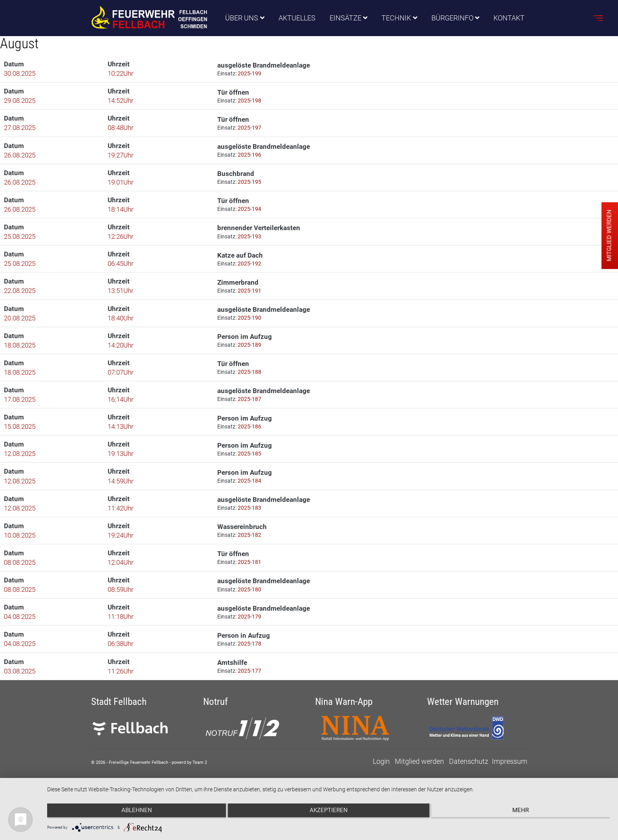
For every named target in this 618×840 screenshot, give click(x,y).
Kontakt (509, 18)
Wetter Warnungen (463, 722)
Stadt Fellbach (119, 722)
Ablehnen (131, 813)
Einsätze (346, 18)
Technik (397, 18)
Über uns (242, 18)
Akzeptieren (329, 813)
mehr (526, 813)
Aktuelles (297, 18)
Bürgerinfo (452, 18)
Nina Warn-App (344, 722)
